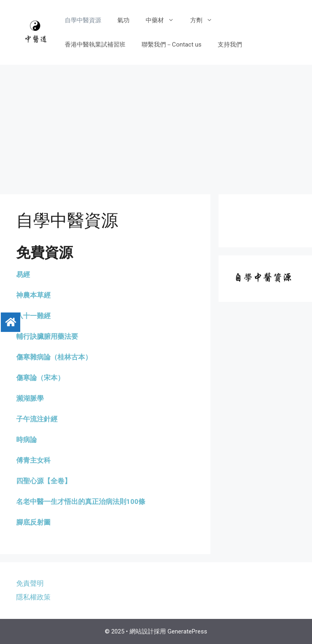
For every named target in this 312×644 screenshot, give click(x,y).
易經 (23, 274)
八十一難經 (33, 316)
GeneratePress (187, 631)
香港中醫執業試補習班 (95, 45)
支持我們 (230, 45)
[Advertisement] (156, 125)
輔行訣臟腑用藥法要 (47, 336)
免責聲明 (30, 583)
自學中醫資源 (83, 20)
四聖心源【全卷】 (44, 481)
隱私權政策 (33, 597)
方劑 (205, 20)
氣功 (123, 20)
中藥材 (164, 20)
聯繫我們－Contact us (172, 45)
